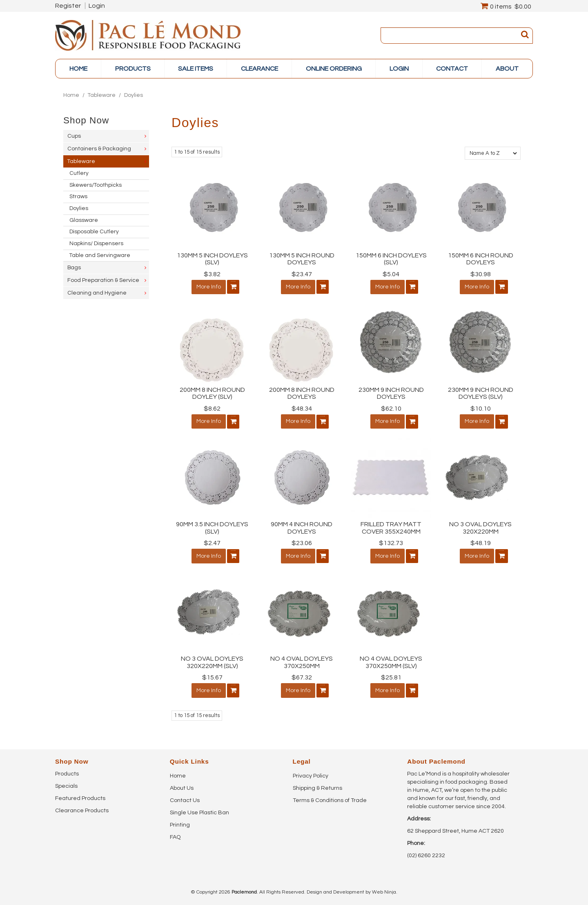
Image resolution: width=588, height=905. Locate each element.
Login (97, 6)
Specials (66, 782)
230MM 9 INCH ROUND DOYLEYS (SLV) (481, 393)
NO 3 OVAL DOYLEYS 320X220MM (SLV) (212, 660)
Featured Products (80, 795)
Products (67, 770)
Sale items (196, 69)
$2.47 (212, 541)
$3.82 (212, 274)
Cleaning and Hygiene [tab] (97, 293)
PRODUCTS (133, 69)
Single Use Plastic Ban (199, 809)
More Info (205, 287)
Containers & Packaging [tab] (99, 149)
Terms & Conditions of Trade (330, 797)
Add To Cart (230, 287)
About (507, 69)
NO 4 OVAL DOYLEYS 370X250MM (302, 660)
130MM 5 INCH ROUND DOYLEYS (302, 259)
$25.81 (391, 675)
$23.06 (302, 541)
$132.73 (391, 541)
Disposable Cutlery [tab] (94, 232)
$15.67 (212, 675)
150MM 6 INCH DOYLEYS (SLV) (391, 259)
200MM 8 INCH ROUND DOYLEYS (302, 393)
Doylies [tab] (79, 208)
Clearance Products (82, 807)
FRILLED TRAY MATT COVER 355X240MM (391, 526)
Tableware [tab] (81, 161)
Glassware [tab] (84, 220)
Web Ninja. (385, 888)
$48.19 (481, 541)
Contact (452, 69)
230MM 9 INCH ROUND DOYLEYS (391, 393)
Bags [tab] (74, 268)
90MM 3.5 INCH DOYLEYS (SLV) (212, 526)
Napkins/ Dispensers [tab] (96, 244)
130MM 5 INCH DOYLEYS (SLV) (212, 259)
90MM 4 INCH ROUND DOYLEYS (302, 526)
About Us (182, 784)
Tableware (102, 95)
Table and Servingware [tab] (100, 255)
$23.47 (302, 274)
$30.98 (481, 274)
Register (68, 6)
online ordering (334, 69)
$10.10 (481, 408)
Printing (180, 821)
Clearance (259, 69)
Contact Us (185, 797)
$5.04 (391, 274)
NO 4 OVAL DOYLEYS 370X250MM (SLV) (391, 660)
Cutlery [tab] (79, 173)
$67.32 (302, 675)
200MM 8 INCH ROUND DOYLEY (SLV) (212, 393)
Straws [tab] (78, 197)
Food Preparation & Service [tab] (103, 280)
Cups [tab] (74, 136)
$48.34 (302, 408)
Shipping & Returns (317, 784)
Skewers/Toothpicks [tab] (96, 185)
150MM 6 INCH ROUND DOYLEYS (481, 259)
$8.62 (212, 408)
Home (78, 69)
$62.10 (391, 408)
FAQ (175, 833)
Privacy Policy (311, 772)
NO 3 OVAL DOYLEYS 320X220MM (480, 526)
